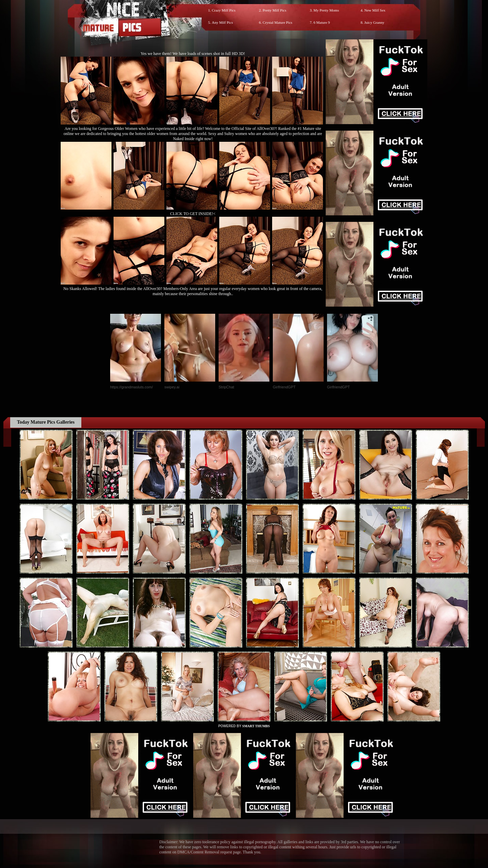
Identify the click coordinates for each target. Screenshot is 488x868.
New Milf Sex (375, 10)
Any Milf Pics (222, 22)
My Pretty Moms (326, 10)
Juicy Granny (374, 22)
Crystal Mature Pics (277, 22)
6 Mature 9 (322, 22)
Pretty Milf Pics (274, 10)
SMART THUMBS (256, 726)
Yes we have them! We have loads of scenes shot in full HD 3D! (193, 54)
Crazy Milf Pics (224, 10)
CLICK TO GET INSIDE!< (193, 214)
